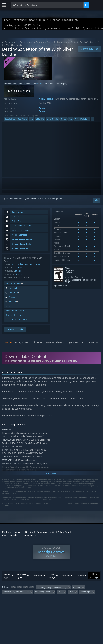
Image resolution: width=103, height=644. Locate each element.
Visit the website (14, 285)
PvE (70, 121)
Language (38, 578)
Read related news (14, 317)
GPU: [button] (71, 594)
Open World (22, 121)
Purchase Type (22, 578)
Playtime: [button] (77, 589)
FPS (31, 121)
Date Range (52, 578)
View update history (15, 313)
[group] (52, 592)
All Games (7, 44)
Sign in (6, 201)
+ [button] (92, 121)
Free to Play (10, 121)
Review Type (7, 578)
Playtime (66, 578)
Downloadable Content (68, 44)
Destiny (19, 276)
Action (14, 266)
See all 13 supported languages (67, 236)
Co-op (63, 121)
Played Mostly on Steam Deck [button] (16, 594)
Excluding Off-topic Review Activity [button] (51, 589)
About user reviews (11, 537)
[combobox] (47, 5)
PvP (76, 121)
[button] (13, 589)
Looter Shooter (53, 121)
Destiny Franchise (36, 44)
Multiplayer (85, 121)
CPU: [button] (60, 594)
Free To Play (34, 266)
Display (80, 578)
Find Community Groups (16, 321)
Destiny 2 (51, 44)
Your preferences (30, 537)
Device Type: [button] (85, 594)
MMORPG (40, 121)
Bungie (42, 110)
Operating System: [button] (43, 594)
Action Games (20, 44)
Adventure (23, 266)
